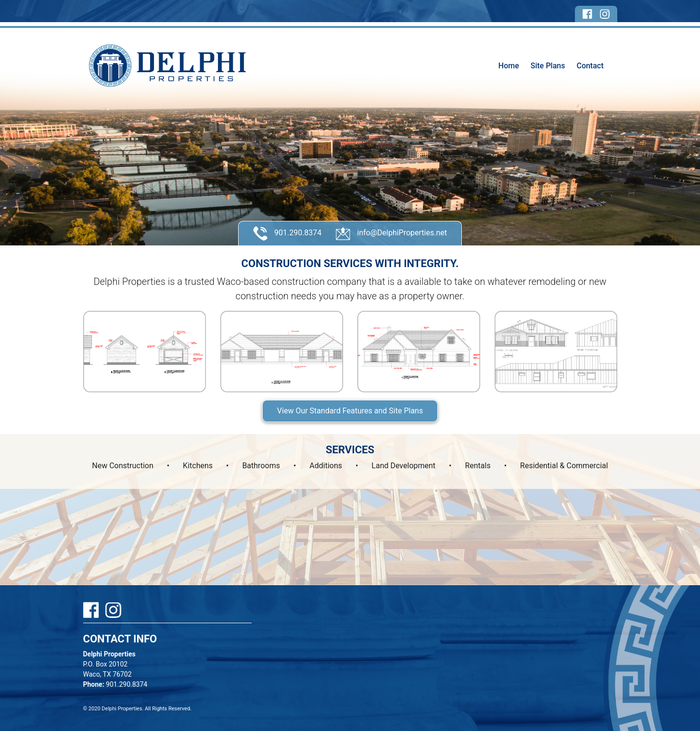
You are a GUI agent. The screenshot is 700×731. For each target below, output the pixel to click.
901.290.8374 (287, 233)
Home (509, 66)
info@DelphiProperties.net (391, 233)
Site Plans (548, 66)
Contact (590, 66)
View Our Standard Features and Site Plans (350, 411)
